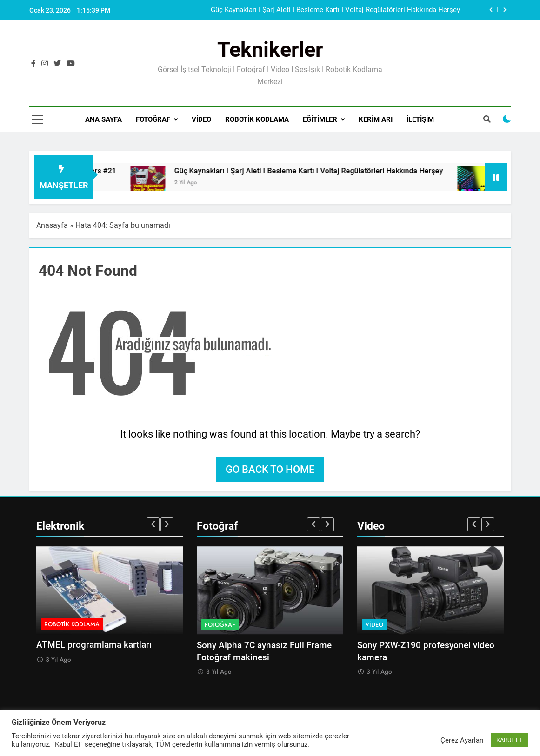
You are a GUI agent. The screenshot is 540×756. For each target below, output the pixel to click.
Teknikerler (270, 50)
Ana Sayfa (103, 119)
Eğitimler (320, 119)
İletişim (420, 119)
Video (201, 119)
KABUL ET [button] (510, 740)
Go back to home (270, 469)
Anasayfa (52, 225)
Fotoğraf (153, 119)
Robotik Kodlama (257, 119)
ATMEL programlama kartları (94, 645)
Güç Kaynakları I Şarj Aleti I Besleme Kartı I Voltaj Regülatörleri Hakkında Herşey (335, 10)
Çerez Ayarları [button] (462, 740)
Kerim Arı (376, 119)
